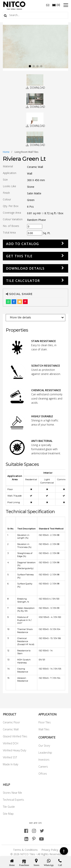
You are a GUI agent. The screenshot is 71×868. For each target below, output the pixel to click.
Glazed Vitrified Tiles (15, 736)
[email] (48, 5)
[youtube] (41, 839)
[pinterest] (34, 839)
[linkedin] (26, 839)
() (56, 5)
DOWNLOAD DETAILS (25, 268)
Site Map (8, 814)
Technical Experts (13, 800)
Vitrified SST (10, 757)
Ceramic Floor (11, 722)
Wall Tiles (44, 729)
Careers (43, 767)
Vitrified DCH (11, 743)
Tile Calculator (23, 281)
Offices (43, 774)
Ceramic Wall (11, 729)
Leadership (45, 753)
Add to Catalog (22, 244)
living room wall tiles (26, 152)
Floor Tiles (45, 722)
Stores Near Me (12, 793)
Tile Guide (9, 807)
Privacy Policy (50, 850)
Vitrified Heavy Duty (14, 750)
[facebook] (26, 831)
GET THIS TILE (19, 256)
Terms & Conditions (25, 850)
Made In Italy (11, 764)
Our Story (44, 746)
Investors (44, 760)
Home (6, 152)
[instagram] (34, 831)
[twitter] (42, 831)
